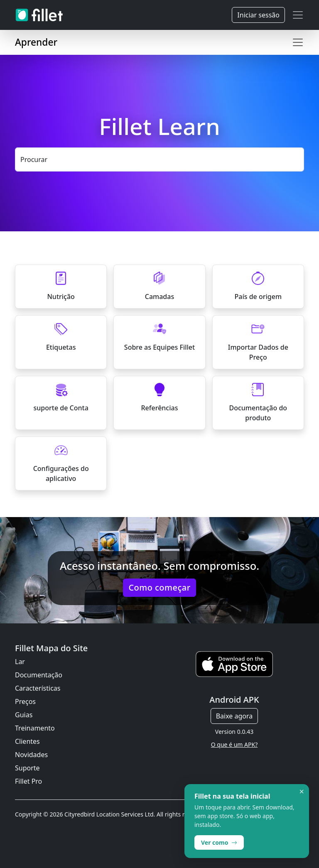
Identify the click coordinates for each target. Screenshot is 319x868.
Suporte (27, 768)
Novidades (31, 755)
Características (38, 688)
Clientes (27, 741)
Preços (25, 701)
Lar (20, 662)
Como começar (159, 587)
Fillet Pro (28, 781)
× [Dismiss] (302, 792)
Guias (24, 715)
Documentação (39, 675)
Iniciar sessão (258, 15)
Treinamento (35, 728)
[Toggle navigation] (298, 15)
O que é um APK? (234, 744)
